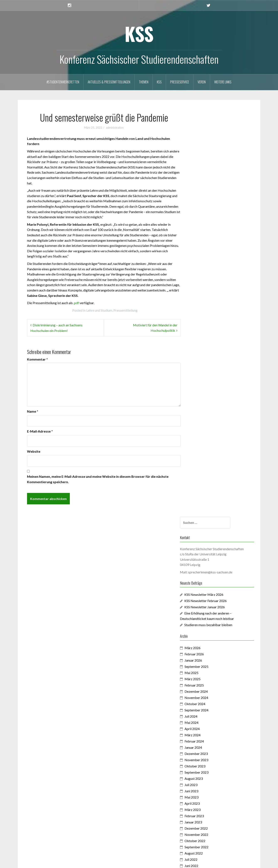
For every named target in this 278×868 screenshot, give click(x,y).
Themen (144, 82)
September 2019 (208, 662)
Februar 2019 (206, 700)
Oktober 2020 (207, 588)
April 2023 (204, 401)
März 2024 (204, 332)
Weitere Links (223, 82)
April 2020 (204, 619)
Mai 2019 (203, 681)
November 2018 (208, 712)
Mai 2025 (203, 270)
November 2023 (208, 357)
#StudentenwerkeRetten (63, 82)
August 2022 (205, 451)
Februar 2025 (206, 283)
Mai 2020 (203, 613)
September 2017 (208, 762)
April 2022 (204, 476)
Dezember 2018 (208, 706)
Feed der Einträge (40, 835)
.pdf (76, 303)
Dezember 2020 (208, 575)
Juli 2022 (203, 457)
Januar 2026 (205, 258)
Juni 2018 (203, 731)
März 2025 (204, 276)
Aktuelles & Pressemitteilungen (109, 82)
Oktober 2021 (207, 513)
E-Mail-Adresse (40, 431)
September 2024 (208, 308)
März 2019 (204, 693)
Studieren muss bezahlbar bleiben (220, 222)
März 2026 (204, 245)
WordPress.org (39, 847)
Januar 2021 (205, 569)
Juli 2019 (203, 675)
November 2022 (208, 432)
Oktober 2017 (207, 756)
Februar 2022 (206, 488)
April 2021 (204, 550)
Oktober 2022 (207, 438)
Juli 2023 (203, 382)
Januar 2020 (205, 637)
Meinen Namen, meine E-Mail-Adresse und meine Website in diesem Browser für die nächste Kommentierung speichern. (98, 479)
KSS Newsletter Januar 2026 (216, 204)
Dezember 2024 (208, 289)
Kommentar (37, 359)
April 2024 (204, 326)
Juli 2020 (203, 600)
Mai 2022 (203, 469)
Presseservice (180, 82)
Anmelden (35, 829)
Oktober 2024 (207, 301)
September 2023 (208, 370)
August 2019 (205, 669)
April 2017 (204, 781)
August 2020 (205, 594)
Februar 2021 (206, 563)
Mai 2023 (203, 395)
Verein (202, 82)
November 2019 (208, 650)
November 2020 (208, 581)
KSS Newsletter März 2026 (216, 192)
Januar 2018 (205, 743)
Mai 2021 (203, 544)
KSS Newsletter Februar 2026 (217, 198)
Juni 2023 (203, 388)
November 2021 (208, 507)
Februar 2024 (206, 339)
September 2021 (208, 519)
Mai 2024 (203, 320)
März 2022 (204, 482)
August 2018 (205, 725)
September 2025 (208, 264)
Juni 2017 (203, 768)
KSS (139, 34)
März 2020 (204, 625)
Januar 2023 (205, 420)
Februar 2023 (206, 413)
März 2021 (204, 557)
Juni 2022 (203, 463)
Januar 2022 (205, 494)
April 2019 (204, 687)
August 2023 (205, 376)
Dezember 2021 (208, 500)
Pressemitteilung (125, 310)
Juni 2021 (203, 538)
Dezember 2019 (208, 644)
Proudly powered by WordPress (43, 862)
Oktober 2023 (207, 364)
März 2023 (204, 407)
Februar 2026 (206, 252)
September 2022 (208, 444)
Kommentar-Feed (40, 841)
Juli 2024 (203, 314)
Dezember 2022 (208, 426)
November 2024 (208, 295)
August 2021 (205, 525)
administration (115, 128)
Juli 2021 (203, 532)
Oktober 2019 (207, 656)
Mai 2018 (203, 737)
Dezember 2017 (208, 749)
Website (34, 451)
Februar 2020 (206, 631)
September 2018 (208, 718)
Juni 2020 (203, 606)
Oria (83, 862)
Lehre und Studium (99, 310)
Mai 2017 (203, 774)
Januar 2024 (205, 345)
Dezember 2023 (208, 351)
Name (33, 411)
